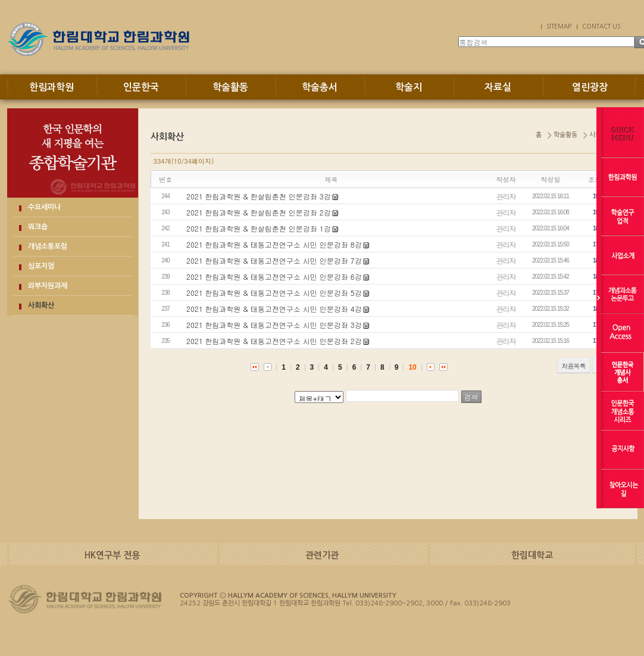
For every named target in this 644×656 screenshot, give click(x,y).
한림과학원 (51, 87)
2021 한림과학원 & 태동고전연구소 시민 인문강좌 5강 (274, 293)
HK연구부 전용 (112, 555)
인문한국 (141, 87)
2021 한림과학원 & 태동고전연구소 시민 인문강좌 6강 (274, 277)
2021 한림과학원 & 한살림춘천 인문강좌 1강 (259, 228)
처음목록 (574, 366)
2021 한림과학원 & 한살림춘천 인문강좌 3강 (259, 196)
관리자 (506, 196)
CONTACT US (601, 26)
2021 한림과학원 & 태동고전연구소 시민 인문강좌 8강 (274, 244)
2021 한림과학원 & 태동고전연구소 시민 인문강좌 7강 (274, 260)
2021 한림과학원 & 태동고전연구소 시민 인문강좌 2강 (274, 341)
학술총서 (320, 87)
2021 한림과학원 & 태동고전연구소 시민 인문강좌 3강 (274, 325)
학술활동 (230, 87)
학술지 (409, 87)
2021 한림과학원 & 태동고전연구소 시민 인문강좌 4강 (274, 309)
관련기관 (322, 555)
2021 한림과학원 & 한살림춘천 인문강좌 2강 (259, 212)
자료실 (498, 87)
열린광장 (590, 87)
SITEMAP (559, 26)
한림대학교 (532, 555)
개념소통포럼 (48, 246)
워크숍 (38, 227)
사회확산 (41, 305)
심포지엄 (41, 266)
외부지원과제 (48, 286)
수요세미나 (44, 207)
